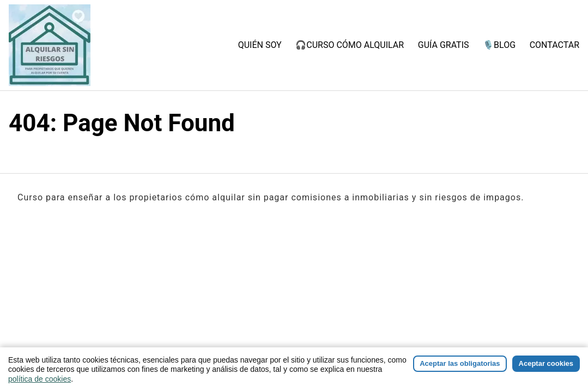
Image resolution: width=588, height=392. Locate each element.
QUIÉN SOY (260, 45)
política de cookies (40, 379)
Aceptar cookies (546, 363)
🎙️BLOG (499, 45)
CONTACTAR (554, 45)
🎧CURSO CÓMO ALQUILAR (350, 45)
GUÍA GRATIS (444, 45)
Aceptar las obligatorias (460, 363)
